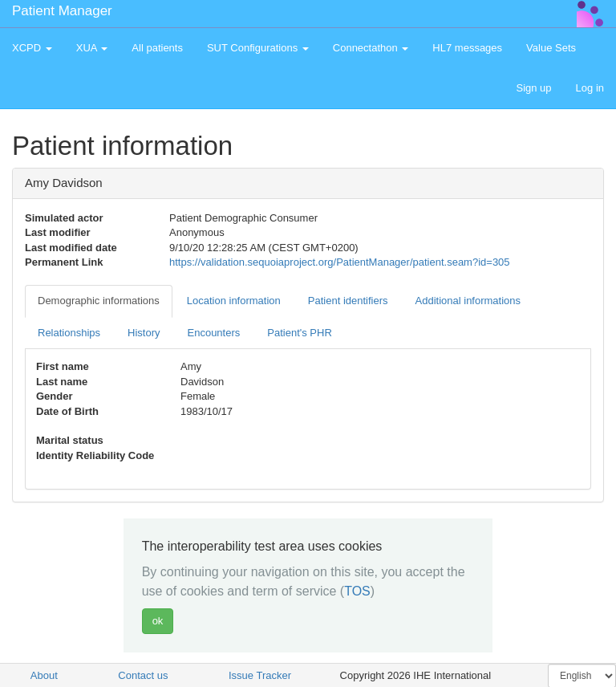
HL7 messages (467, 48)
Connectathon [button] (371, 48)
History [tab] (144, 333)
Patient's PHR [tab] (300, 333)
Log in (590, 88)
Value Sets (551, 48)
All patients (157, 48)
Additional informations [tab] (468, 301)
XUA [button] (92, 48)
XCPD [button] (32, 48)
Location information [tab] (234, 301)
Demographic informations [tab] (99, 301)
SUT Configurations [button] (258, 48)
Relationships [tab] (69, 333)
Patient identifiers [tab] (348, 301)
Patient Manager (62, 11)
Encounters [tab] (214, 333)
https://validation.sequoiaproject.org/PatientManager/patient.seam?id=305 (340, 262)
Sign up (533, 88)
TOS (357, 591)
